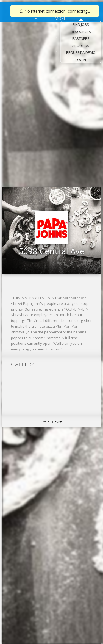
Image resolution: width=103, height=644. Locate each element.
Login (81, 60)
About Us (81, 46)
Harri (59, 421)
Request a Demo (81, 52)
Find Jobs (81, 24)
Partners (81, 38)
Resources (81, 32)
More (60, 18)
